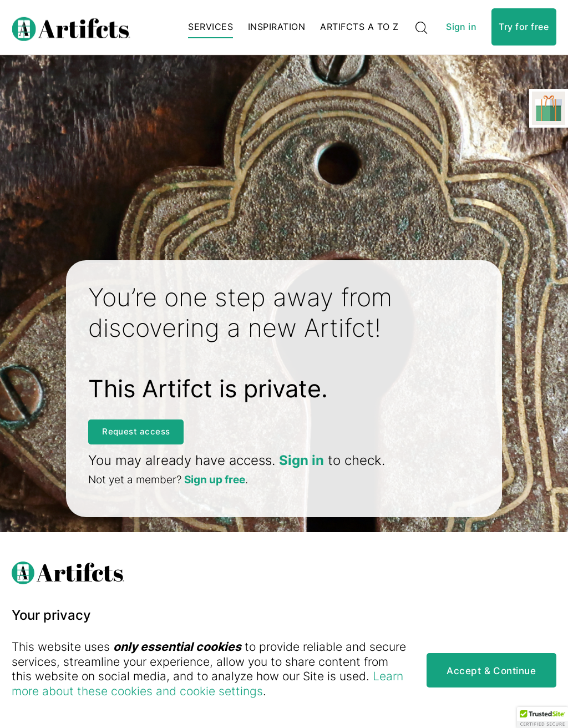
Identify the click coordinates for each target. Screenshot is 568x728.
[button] (542, 717)
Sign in (461, 30)
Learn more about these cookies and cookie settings (224, 691)
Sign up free (215, 484)
